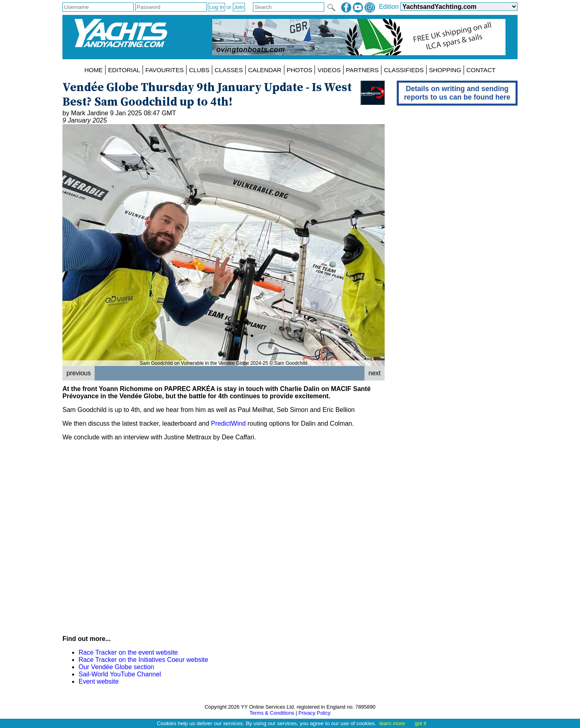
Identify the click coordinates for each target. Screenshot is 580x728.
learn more (392, 723)
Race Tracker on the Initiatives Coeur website (143, 660)
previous (79, 373)
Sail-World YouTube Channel (120, 674)
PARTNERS (362, 70)
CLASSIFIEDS (404, 70)
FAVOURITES (165, 70)
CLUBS (199, 70)
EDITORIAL (124, 70)
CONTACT (481, 70)
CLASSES (229, 70)
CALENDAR (265, 70)
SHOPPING (445, 70)
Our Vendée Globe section (116, 667)
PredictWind (228, 423)
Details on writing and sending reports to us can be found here (457, 93)
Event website (99, 681)
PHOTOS (300, 70)
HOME (94, 70)
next (375, 373)
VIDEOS (329, 70)
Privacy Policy (315, 713)
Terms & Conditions (272, 713)
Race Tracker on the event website (128, 652)
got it (421, 723)
